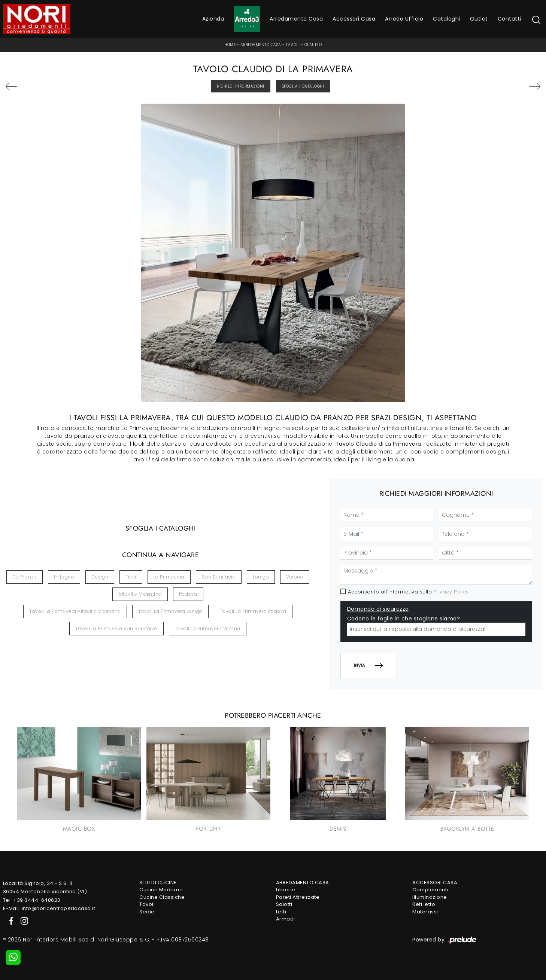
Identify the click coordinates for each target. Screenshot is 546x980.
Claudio (313, 45)
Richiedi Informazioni (241, 86)
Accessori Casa (354, 19)
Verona (295, 577)
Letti (281, 912)
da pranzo (25, 577)
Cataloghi (447, 19)
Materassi (425, 912)
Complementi (430, 890)
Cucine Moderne (161, 890)
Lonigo (261, 577)
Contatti (509, 19)
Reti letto (424, 904)
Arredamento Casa (296, 19)
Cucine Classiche (162, 897)
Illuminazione (430, 897)
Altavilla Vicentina (140, 594)
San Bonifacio (219, 577)
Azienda (213, 19)
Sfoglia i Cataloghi (303, 86)
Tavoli (293, 45)
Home (230, 45)
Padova (188, 594)
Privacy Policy (451, 592)
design (100, 577)
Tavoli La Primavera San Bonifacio (116, 628)
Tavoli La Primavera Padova (253, 611)
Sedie (147, 912)
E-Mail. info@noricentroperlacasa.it (49, 908)
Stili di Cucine (158, 883)
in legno (64, 577)
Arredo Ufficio (404, 19)
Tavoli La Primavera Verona (208, 628)
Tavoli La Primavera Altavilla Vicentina (75, 611)
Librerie (286, 890)
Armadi (286, 919)
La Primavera (169, 577)
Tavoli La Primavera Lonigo (170, 611)
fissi (131, 577)
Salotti (284, 904)
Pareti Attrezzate (298, 897)
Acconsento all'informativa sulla (408, 592)
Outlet (479, 19)
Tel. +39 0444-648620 (32, 900)
